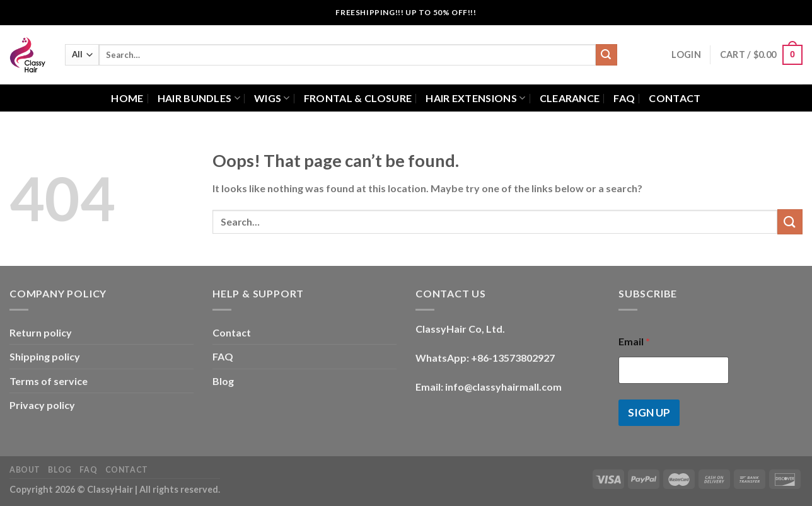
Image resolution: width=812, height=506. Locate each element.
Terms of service (49, 381)
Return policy (41, 332)
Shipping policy (45, 356)
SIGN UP (649, 412)
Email (634, 341)
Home (127, 98)
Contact (675, 98)
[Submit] (606, 55)
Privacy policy (42, 405)
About (25, 470)
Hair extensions (475, 98)
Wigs (272, 98)
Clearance (570, 98)
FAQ (624, 98)
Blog (223, 381)
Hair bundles (199, 98)
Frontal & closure (358, 98)
